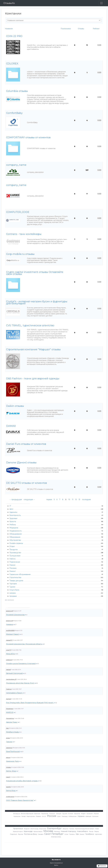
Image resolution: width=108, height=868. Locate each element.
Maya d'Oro (11, 654)
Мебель (13, 525)
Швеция (88, 816)
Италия (96, 814)
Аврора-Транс (12, 722)
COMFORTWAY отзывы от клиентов (28, 137)
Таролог (9, 742)
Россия (52, 816)
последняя (86, 500)
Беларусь (17, 814)
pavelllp (8, 787)
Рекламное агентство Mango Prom (20, 683)
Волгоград (34, 829)
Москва (48, 831)
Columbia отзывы (17, 91)
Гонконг (52, 814)
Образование (15, 537)
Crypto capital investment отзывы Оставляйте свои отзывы (35, 273)
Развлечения (15, 562)
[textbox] (54, 20)
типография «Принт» (14, 693)
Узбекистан (73, 816)
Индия (83, 814)
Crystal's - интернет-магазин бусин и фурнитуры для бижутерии (37, 303)
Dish (7, 728)
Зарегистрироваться (56, 863)
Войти (56, 865)
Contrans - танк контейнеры (24, 234)
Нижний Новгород (68, 831)
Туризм (12, 587)
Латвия (38, 816)
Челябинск (90, 834)
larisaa (8, 738)
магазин (13, 593)
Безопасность (15, 515)
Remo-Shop (11, 791)
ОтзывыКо (9, 3)
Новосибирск (82, 831)
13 (79, 500)
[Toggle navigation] (101, 3)
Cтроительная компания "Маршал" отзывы (33, 349)
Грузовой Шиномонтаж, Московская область (24, 644)
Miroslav (9, 767)
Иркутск (66, 829)
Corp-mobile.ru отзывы (20, 254)
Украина (81, 816)
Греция (59, 814)
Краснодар (28, 831)
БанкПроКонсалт (13, 752)
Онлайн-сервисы (16, 543)
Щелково (98, 834)
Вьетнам (37, 814)
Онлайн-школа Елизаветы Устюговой (21, 664)
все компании (9, 600)
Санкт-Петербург (54, 834)
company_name (16, 165)
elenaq (8, 758)
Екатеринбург (54, 828)
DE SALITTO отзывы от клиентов (26, 483)
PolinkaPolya (10, 718)
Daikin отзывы (15, 406)
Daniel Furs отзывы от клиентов (26, 444)
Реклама (13, 568)
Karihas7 (9, 699)
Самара (41, 834)
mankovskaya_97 (11, 679)
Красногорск (18, 831)
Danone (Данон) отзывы (21, 463)
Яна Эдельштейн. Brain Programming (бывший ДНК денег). (30, 703)
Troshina (9, 689)
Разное (12, 565)
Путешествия (15, 556)
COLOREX (12, 64)
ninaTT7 (9, 650)
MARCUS (10, 712)
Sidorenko (9, 748)
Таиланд (65, 816)
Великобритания (27, 814)
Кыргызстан (31, 816)
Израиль (77, 814)
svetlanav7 (9, 660)
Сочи (66, 834)
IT (10, 506)
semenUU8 (9, 611)
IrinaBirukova (10, 797)
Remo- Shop (11, 771)
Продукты (14, 549)
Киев (97, 829)
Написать (102, 866)
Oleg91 (8, 777)
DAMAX (11, 426)
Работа (12, 559)
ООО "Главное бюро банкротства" (20, 800)
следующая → (29, 500)
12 (76, 500)
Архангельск (18, 829)
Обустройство (15, 540)
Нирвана (10, 624)
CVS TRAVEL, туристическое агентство (30, 325)
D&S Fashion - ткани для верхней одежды (33, 379)
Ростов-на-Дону (30, 834)
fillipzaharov (10, 709)
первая (49, 500)
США (59, 816)
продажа (13, 596)
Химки (82, 834)
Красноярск (38, 831)
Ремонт (13, 571)
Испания (90, 814)
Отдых (12, 546)
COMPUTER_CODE (18, 212)
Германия (45, 814)
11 (73, 500)
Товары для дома (16, 581)
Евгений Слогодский (14, 673)
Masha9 (8, 670)
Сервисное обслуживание (20, 574)
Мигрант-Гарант (13, 634)
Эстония (95, 816)
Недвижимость (16, 531)
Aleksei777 (9, 640)
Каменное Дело (13, 761)
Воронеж (43, 829)
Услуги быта (14, 590)
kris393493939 (10, 630)
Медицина (14, 528)
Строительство (15, 577)
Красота (13, 522)
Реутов (20, 834)
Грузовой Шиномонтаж (15, 615)
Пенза (91, 831)
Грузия (65, 814)
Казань (72, 829)
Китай (24, 816)
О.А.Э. (44, 816)
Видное (27, 829)
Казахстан (17, 816)
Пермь (96, 831)
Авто (11, 509)
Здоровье (13, 518)
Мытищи (57, 831)
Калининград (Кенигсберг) (85, 829)
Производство (15, 553)
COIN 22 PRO (14, 36)
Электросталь (56, 837)
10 (69, 500)
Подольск (14, 834)
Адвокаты (13, 512)
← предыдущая (16, 500)
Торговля (13, 584)
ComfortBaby (14, 113)
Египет (71, 814)
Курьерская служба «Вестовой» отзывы (22, 781)
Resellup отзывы (13, 732)
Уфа (77, 834)
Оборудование (16, 534)
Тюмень (72, 834)
